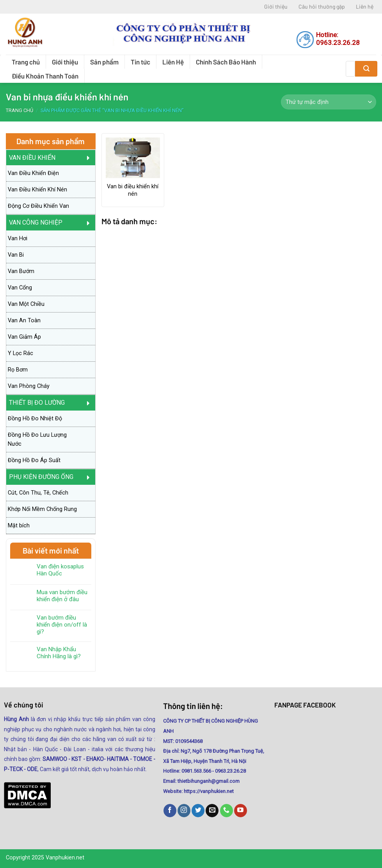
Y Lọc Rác (20, 353)
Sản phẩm (104, 62)
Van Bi (16, 255)
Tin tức (140, 62)
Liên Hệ (173, 62)
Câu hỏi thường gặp (322, 6)
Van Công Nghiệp (36, 222)
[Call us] (227, 811)
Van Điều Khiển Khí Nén (37, 190)
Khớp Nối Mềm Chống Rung (42, 509)
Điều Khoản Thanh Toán (45, 76)
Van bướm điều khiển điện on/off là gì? (62, 625)
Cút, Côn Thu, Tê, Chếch (38, 493)
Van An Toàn (24, 321)
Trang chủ (26, 62)
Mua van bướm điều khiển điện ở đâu (62, 596)
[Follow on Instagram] (184, 811)
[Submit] (366, 69)
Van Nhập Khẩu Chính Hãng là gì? (59, 653)
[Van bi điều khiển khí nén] (133, 158)
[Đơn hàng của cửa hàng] (329, 102)
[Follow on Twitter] (198, 811)
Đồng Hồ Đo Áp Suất (34, 460)
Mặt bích (19, 526)
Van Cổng (20, 288)
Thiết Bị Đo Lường (37, 403)
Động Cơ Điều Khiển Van (38, 206)
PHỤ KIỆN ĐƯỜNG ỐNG (41, 477)
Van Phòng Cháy (29, 386)
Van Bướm (21, 271)
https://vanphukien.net (209, 791)
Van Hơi (18, 238)
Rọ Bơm (18, 370)
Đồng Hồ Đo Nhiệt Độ (35, 419)
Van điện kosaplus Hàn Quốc (60, 570)
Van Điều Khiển (32, 158)
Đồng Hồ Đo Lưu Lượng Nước (37, 439)
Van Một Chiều (26, 304)
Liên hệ (365, 6)
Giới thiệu (276, 6)
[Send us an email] (212, 811)
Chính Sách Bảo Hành (226, 62)
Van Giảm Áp (24, 337)
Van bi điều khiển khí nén (133, 190)
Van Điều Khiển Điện (33, 173)
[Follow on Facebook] (170, 811)
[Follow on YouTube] (241, 811)
